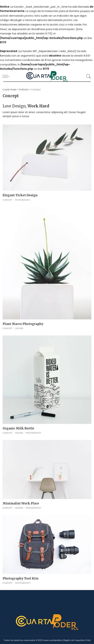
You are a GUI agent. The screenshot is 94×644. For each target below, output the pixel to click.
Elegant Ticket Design (20, 195)
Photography (23, 199)
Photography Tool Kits (21, 578)
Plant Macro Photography (23, 323)
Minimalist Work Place (21, 503)
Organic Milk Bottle (18, 428)
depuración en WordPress (28, 29)
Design (19, 328)
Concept (7, 199)
